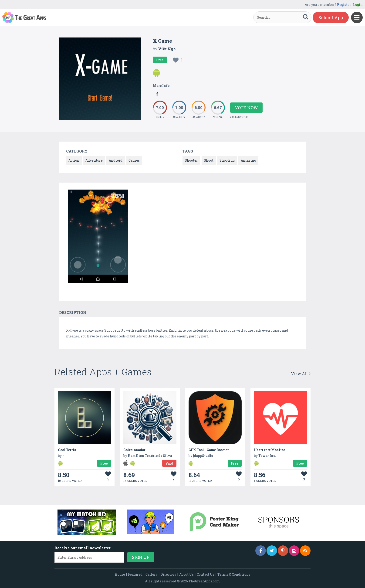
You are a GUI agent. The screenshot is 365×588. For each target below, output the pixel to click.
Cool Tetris (67, 450)
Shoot (209, 160)
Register (344, 5)
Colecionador (134, 450)
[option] (98, 237)
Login (358, 5)
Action (74, 160)
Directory (168, 574)
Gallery (152, 574)
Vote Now (246, 108)
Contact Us (206, 574)
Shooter (191, 160)
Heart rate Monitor (270, 450)
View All (301, 374)
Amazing (248, 160)
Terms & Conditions (234, 574)
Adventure (94, 160)
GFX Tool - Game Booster (209, 450)
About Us (186, 574)
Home (120, 574)
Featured (135, 574)
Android (116, 160)
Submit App (331, 17)
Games (134, 160)
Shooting (227, 160)
